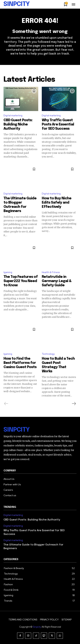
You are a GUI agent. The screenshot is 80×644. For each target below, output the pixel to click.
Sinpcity (37, 627)
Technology (48, 354)
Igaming (8, 272)
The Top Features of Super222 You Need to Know (21, 281)
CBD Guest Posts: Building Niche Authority (18, 124)
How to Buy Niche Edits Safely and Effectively (57, 203)
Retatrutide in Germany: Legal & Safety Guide (57, 281)
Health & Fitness (51, 272)
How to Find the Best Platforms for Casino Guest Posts (20, 363)
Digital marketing (13, 116)
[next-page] (74, 404)
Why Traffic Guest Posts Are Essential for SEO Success (58, 124)
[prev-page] (6, 404)
